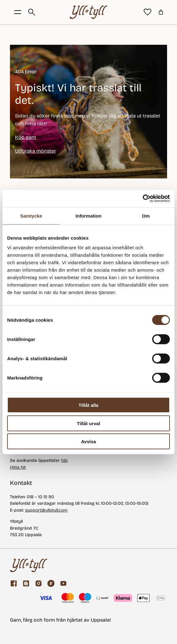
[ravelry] (51, 583)
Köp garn (26, 137)
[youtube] (63, 583)
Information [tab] (88, 216)
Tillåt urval (89, 423)
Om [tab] (146, 216)
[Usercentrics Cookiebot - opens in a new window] (143, 199)
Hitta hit (18, 467)
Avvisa (88, 442)
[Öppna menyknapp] (18, 12)
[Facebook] (14, 583)
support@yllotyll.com (46, 510)
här (64, 460)
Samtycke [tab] (31, 216)
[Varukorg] (161, 12)
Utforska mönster (35, 151)
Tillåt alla (88, 405)
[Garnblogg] (26, 583)
